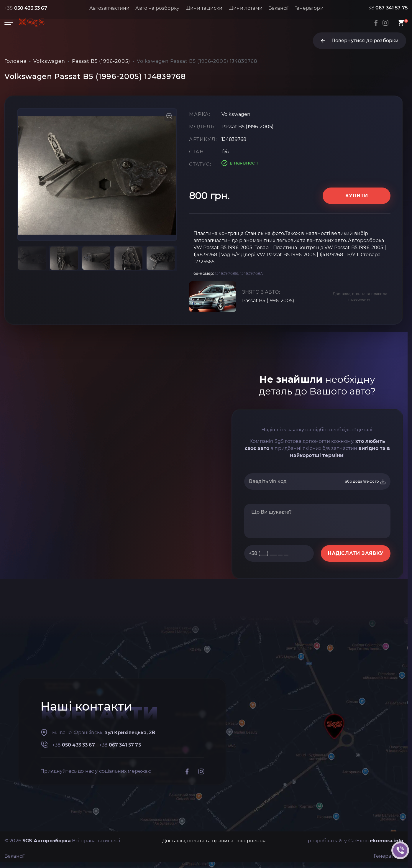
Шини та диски (204, 8)
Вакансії (278, 8)
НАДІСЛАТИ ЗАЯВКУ (356, 553)
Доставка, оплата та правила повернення (360, 297)
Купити (357, 196)
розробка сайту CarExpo (356, 841)
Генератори (309, 8)
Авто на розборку (157, 8)
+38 (26, 8)
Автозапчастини (109, 8)
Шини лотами (245, 8)
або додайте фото (366, 482)
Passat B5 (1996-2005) (268, 301)
